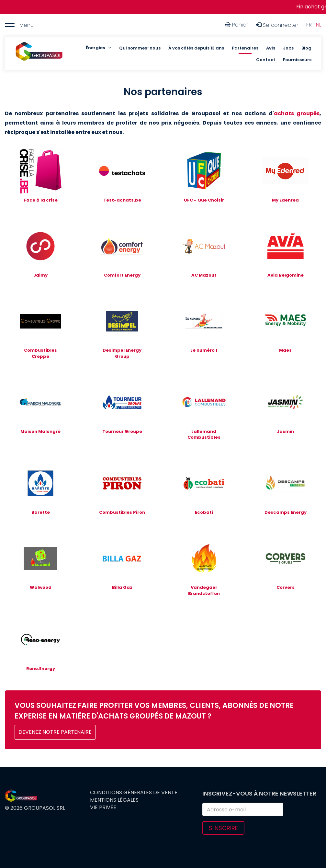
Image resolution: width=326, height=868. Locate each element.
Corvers (286, 587)
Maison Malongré (40, 431)
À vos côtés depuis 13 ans (196, 48)
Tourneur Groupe (122, 431)
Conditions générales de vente (134, 793)
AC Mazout (204, 275)
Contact (266, 60)
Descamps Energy (286, 512)
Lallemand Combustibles (204, 434)
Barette (41, 512)
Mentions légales (114, 800)
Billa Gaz (122, 587)
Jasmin (285, 431)
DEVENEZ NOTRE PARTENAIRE (55, 732)
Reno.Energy (41, 669)
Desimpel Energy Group (122, 353)
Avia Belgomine (286, 275)
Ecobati (204, 512)
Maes (285, 350)
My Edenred (285, 200)
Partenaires (245, 48)
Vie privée (103, 808)
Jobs (288, 48)
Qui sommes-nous (140, 48)
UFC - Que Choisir (204, 200)
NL (319, 25)
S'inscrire (223, 828)
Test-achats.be (122, 200)
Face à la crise (41, 200)
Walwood (41, 587)
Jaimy (40, 275)
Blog (306, 48)
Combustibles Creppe (40, 353)
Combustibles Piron (122, 512)
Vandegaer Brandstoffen (204, 590)
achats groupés (297, 113)
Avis (271, 48)
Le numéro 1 (204, 350)
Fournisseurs (297, 60)
